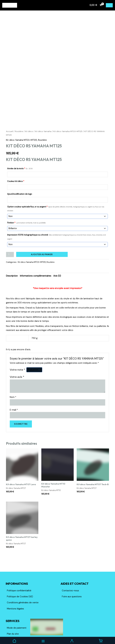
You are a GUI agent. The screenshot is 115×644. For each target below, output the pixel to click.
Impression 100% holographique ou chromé (56, 211)
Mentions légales (15, 583)
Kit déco (29, 106)
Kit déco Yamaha (43, 106)
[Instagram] (106, 635)
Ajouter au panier (42, 229)
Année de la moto (20, 143)
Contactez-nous (70, 565)
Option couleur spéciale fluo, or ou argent (56, 183)
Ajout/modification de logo (20, 168)
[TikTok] (111, 635)
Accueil (10, 106)
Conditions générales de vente (23, 577)
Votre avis (17, 351)
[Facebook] (101, 635)
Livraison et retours (17, 614)
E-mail (14, 384)
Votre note (17, 344)
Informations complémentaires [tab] (36, 250)
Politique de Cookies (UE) (20, 571)
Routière (19, 106)
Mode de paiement (17, 602)
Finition (26, 197)
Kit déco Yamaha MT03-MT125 (68, 106)
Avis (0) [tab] (57, 250)
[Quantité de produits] (10, 229)
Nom (13, 371)
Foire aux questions (72, 571)
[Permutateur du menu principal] (109, 5)
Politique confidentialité (19, 565)
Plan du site (13, 608)
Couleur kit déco (16, 155)
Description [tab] (12, 250)
